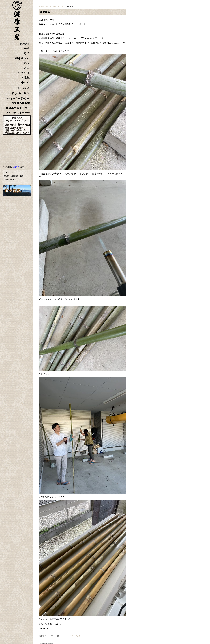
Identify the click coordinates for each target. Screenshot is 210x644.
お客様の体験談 (20, 103)
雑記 (78, 636)
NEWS (72, 636)
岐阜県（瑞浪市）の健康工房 (49, 6)
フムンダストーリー (18, 113)
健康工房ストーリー (18, 108)
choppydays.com (49, 643)
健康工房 (16, 167)
